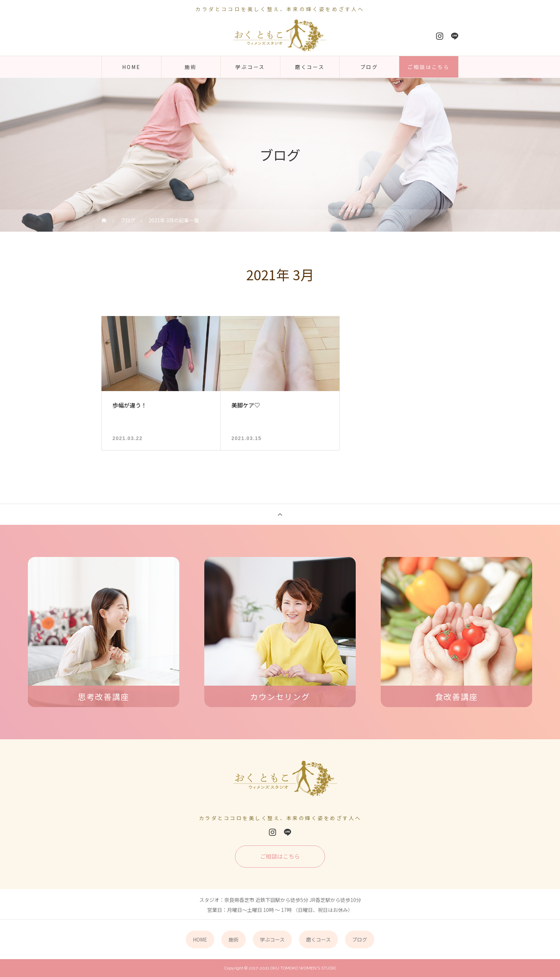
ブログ (369, 67)
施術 (191, 67)
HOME (131, 67)
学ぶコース (250, 67)
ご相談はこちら (429, 67)
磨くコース (310, 67)
